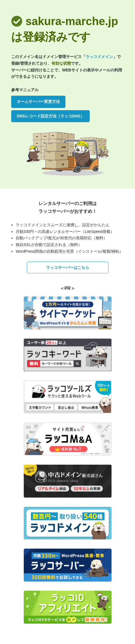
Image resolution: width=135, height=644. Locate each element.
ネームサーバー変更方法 (38, 102)
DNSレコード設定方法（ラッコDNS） (50, 116)
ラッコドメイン (99, 57)
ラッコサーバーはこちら (68, 267)
